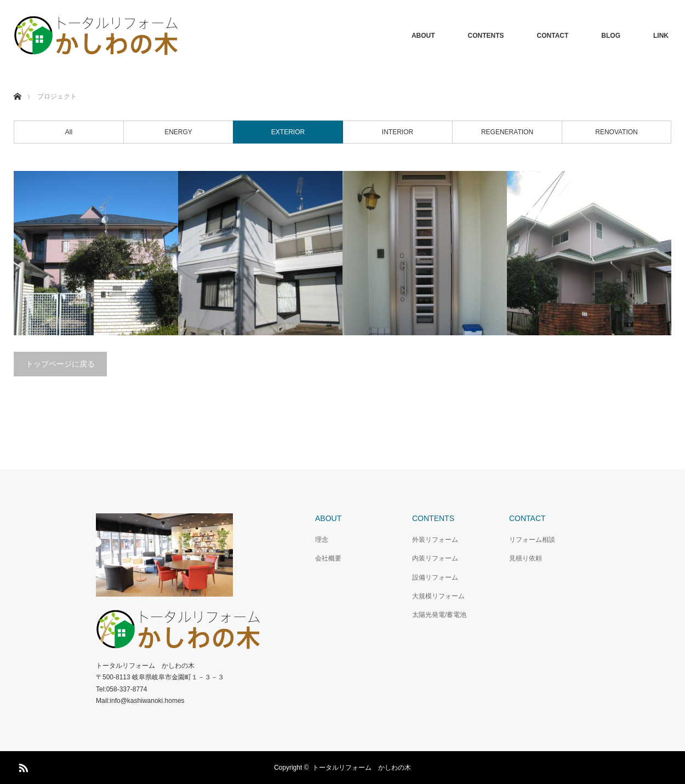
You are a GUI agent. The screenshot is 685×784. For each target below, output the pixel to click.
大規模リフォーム (438, 596)
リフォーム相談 (532, 540)
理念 (322, 540)
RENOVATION (616, 132)
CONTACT (553, 36)
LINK (661, 36)
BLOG (611, 36)
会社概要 (328, 558)
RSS (22, 766)
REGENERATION (507, 132)
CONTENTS (486, 36)
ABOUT (423, 36)
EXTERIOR (288, 132)
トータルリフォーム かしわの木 (362, 768)
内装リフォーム (435, 558)
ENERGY (178, 132)
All (69, 132)
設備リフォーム (435, 577)
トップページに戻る (60, 364)
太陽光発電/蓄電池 (439, 615)
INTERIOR (398, 132)
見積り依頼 (526, 558)
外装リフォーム (435, 540)
